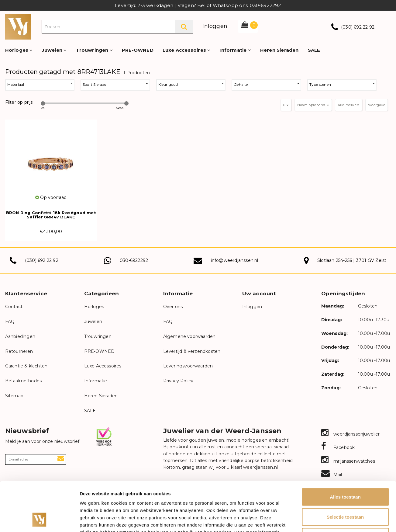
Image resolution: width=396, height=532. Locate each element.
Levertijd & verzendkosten (192, 351)
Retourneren (19, 351)
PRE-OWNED (138, 50)
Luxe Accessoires (187, 50)
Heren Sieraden (279, 50)
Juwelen (54, 50)
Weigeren (345, 492)
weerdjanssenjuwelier (351, 434)
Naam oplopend (313, 105)
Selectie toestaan (345, 472)
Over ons (173, 307)
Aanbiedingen (20, 336)
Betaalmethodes (24, 381)
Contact (14, 307)
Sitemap (14, 396)
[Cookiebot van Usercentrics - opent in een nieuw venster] (39, 520)
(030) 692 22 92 (358, 27)
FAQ (10, 322)
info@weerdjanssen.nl (235, 260)
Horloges (19, 50)
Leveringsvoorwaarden (188, 366)
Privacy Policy (178, 381)
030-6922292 (134, 260)
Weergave (377, 105)
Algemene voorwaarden (189, 336)
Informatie (235, 50)
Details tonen (328, 520)
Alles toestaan (345, 452)
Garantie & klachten (26, 366)
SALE (314, 50)
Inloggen (215, 26)
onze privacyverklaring (129, 495)
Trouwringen (94, 50)
